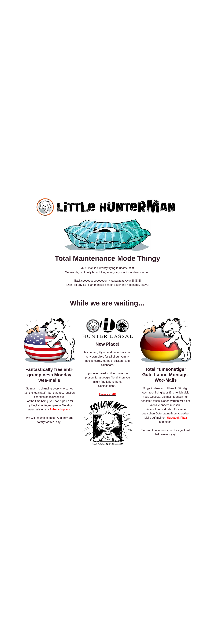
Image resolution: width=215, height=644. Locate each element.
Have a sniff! (107, 394)
